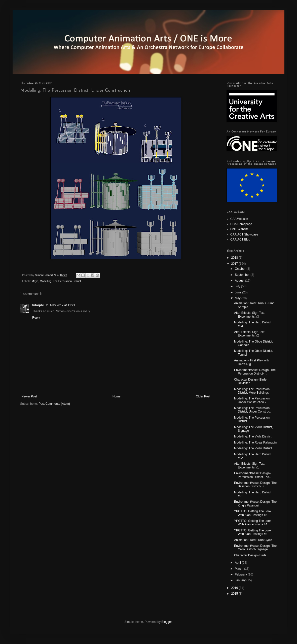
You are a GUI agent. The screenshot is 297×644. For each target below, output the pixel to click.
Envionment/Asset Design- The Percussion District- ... (255, 372)
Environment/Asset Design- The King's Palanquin (255, 503)
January (241, 580)
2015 (235, 594)
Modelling (46, 281)
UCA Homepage (241, 224)
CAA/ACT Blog (240, 240)
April (238, 563)
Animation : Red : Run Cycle (253, 540)
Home (117, 396)
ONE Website (239, 229)
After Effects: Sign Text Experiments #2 (249, 334)
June (238, 292)
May (238, 298)
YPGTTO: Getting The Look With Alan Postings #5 (253, 513)
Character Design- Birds (250, 555)
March (239, 569)
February (241, 574)
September (243, 275)
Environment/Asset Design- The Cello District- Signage (255, 548)
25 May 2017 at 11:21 (61, 305)
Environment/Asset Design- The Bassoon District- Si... (255, 485)
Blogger (166, 622)
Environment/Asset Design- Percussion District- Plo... (253, 475)
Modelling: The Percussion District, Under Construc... (253, 410)
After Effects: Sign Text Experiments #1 (249, 465)
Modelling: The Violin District (253, 448)
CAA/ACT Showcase (244, 234)
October (241, 269)
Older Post (203, 396)
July (238, 286)
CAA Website (239, 219)
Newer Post (29, 396)
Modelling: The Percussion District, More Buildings (252, 391)
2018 (235, 258)
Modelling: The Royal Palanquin (255, 443)
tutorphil (38, 305)
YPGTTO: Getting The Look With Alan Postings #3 (253, 532)
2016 (235, 588)
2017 (235, 264)
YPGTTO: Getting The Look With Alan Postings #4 (253, 523)
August (240, 281)
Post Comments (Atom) (54, 404)
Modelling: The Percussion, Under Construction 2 (252, 400)
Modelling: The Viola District (253, 436)
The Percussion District (67, 281)
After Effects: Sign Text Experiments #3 (249, 315)
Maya (35, 281)
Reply (36, 318)
